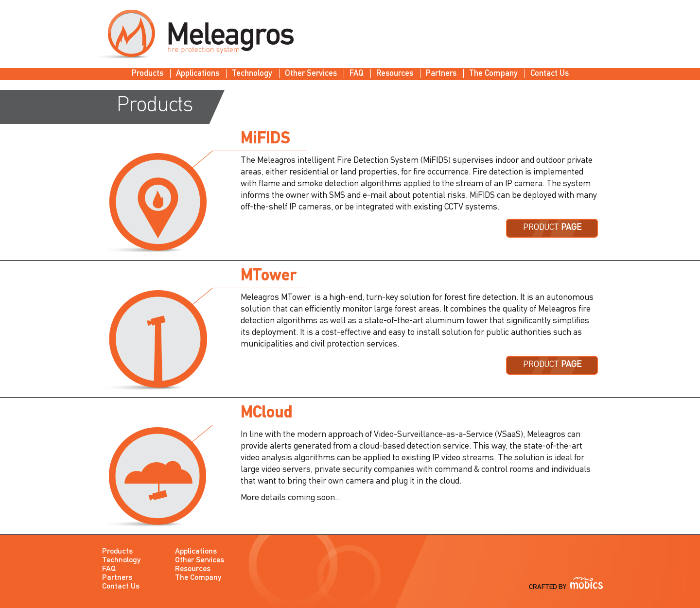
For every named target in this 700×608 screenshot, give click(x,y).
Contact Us (550, 74)
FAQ (357, 74)
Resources (395, 74)
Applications (198, 74)
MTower (269, 276)
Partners (441, 74)
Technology (252, 74)
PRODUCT (552, 228)
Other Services (311, 74)
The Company (493, 74)
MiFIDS (265, 139)
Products (148, 74)
